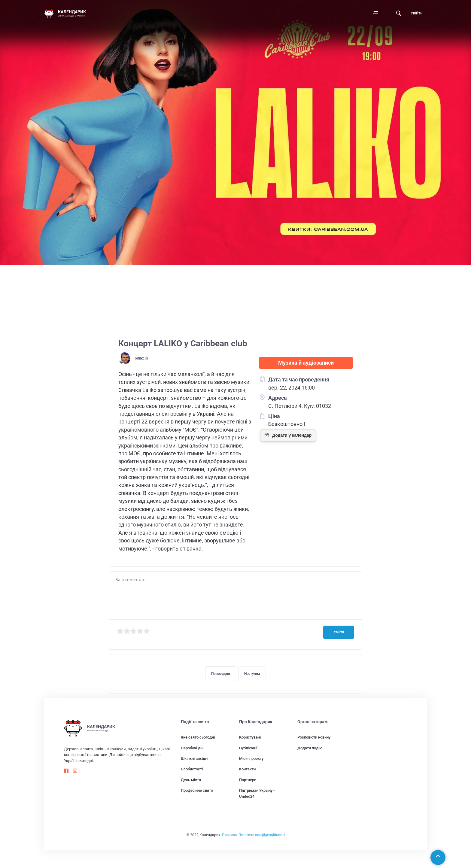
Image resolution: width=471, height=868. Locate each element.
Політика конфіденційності (262, 835)
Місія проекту (251, 759)
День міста (191, 780)
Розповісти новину (314, 737)
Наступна (252, 674)
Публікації (248, 748)
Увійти (417, 13)
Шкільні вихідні (194, 759)
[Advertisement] (235, 277)
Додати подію (310, 748)
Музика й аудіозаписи (306, 363)
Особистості (192, 769)
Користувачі (250, 737)
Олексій (141, 358)
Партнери (248, 780)
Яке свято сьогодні (198, 737)
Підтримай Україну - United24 (257, 793)
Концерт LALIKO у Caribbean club (183, 343)
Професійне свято (197, 790)
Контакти (247, 769)
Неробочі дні (192, 748)
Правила (229, 835)
